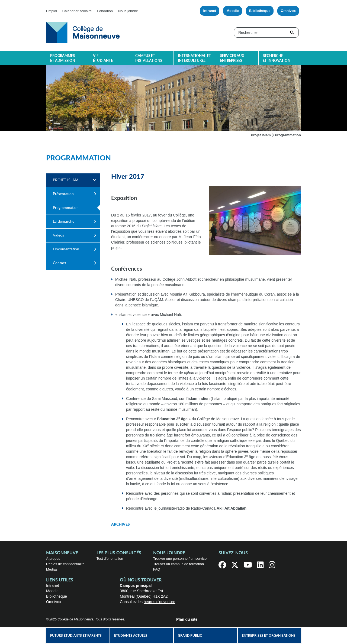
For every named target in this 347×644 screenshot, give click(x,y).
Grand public (190, 636)
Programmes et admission (63, 58)
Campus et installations (149, 58)
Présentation (63, 194)
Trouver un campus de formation (179, 564)
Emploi (52, 11)
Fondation (105, 11)
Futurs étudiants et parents (76, 636)
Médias (52, 569)
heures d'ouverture (159, 602)
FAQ (157, 569)
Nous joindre (128, 11)
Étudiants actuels (131, 636)
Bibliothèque (260, 11)
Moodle (233, 11)
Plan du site (187, 619)
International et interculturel (194, 58)
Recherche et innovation (277, 58)
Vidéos (58, 235)
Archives (121, 525)
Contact (60, 263)
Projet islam (261, 135)
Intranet (210, 11)
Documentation (66, 249)
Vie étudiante (103, 58)
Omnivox (288, 11)
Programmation (66, 208)
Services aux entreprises (232, 58)
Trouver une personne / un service (180, 559)
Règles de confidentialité (65, 564)
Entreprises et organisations (269, 636)
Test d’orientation (110, 559)
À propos (53, 559)
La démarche (64, 222)
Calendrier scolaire (77, 11)
